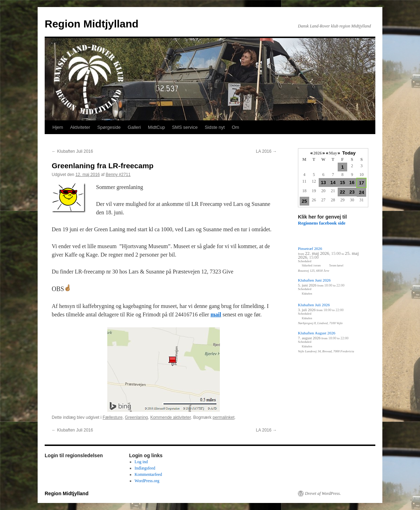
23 (352, 192)
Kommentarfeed (148, 474)
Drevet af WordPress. (323, 493)
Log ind (141, 462)
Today (349, 153)
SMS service (185, 127)
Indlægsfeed (145, 468)
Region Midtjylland (92, 24)
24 (361, 192)
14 (333, 182)
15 (342, 182)
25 (304, 201)
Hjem (58, 127)
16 (352, 182)
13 (323, 182)
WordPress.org (147, 481)
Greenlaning (136, 417)
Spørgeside (109, 127)
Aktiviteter (80, 127)
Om (236, 127)
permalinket (224, 417)
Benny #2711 (118, 175)
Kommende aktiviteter (170, 417)
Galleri (134, 127)
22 (342, 192)
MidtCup (156, 127)
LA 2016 (266, 151)
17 (361, 183)
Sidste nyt (215, 127)
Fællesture (113, 417)
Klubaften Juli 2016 (72, 151)
